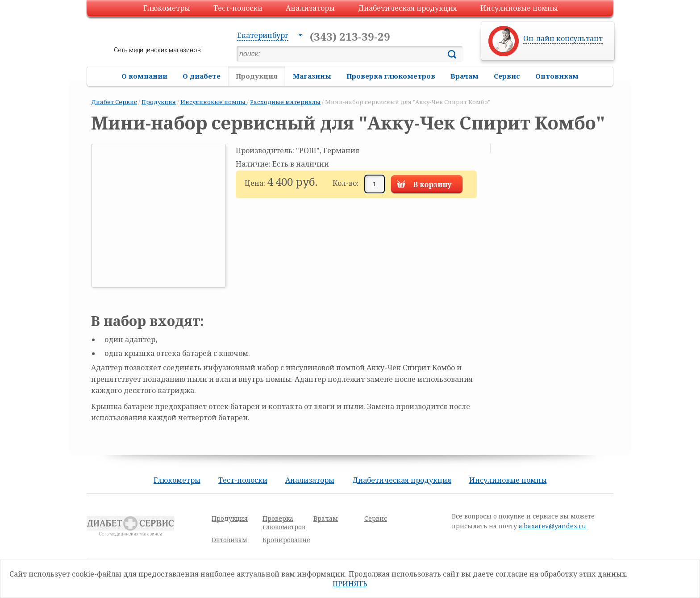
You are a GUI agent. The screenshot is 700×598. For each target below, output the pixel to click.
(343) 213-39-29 (350, 36)
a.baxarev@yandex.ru (552, 526)
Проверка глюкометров (391, 76)
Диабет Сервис (114, 102)
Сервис (507, 76)
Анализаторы (310, 8)
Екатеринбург (263, 35)
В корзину (432, 184)
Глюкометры (167, 8)
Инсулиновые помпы (519, 8)
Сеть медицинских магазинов (157, 50)
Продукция (257, 76)
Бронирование (286, 540)
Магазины (312, 76)
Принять (350, 584)
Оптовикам (557, 76)
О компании (144, 76)
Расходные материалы (285, 102)
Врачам (465, 76)
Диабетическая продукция (408, 8)
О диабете (202, 76)
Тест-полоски (238, 8)
